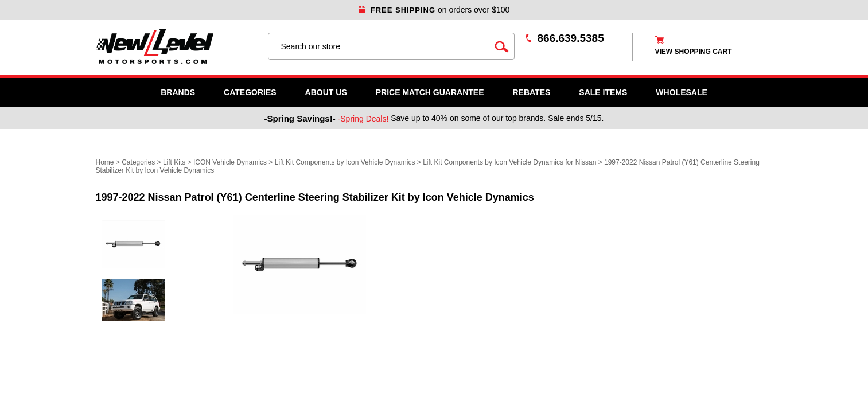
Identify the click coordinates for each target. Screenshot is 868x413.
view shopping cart (694, 52)
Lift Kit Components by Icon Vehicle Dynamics (345, 162)
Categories (250, 92)
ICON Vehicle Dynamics (230, 162)
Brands (178, 92)
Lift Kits (174, 162)
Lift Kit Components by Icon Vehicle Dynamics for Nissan (509, 162)
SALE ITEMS (603, 92)
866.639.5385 (571, 38)
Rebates (531, 92)
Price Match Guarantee (430, 92)
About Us (326, 92)
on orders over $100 (434, 10)
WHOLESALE (681, 92)
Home (105, 162)
